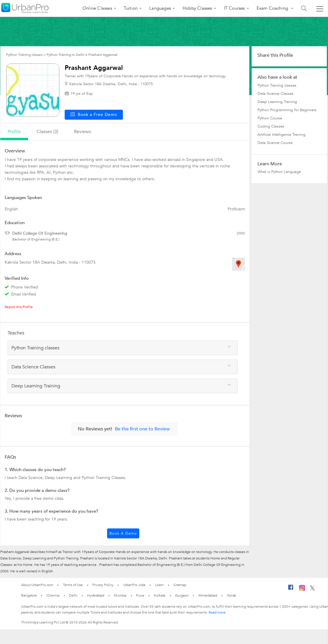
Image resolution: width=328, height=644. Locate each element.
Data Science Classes (275, 94)
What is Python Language (279, 172)
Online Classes (97, 8)
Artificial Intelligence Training (281, 135)
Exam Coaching (273, 8)
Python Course (270, 118)
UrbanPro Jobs (134, 585)
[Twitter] (312, 589)
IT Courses (234, 8)
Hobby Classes (197, 8)
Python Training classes (277, 85)
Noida (231, 595)
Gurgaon (182, 595)
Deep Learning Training (277, 102)
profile (14, 132)
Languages (160, 8)
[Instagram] (302, 590)
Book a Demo (123, 533)
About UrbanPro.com (37, 585)
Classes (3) (47, 132)
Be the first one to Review (142, 429)
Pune (140, 595)
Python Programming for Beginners (287, 110)
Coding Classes (271, 126)
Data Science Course (275, 143)
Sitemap (180, 585)
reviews (83, 132)
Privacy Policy (103, 585)
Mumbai (120, 595)
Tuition (131, 8)
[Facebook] (291, 590)
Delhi (73, 595)
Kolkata (160, 595)
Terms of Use (73, 585)
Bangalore (29, 595)
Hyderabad (96, 595)
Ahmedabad (208, 595)
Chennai (53, 595)
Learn (159, 585)
